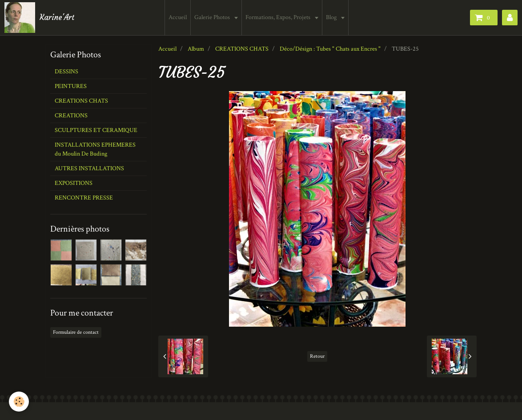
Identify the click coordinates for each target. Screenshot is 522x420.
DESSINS (66, 72)
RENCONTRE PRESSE (84, 198)
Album (196, 49)
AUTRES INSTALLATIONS (89, 168)
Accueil (178, 17)
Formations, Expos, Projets (279, 17)
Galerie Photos (213, 17)
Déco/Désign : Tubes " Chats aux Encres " (330, 49)
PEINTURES (71, 86)
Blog (332, 17)
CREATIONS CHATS (242, 49)
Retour (317, 356)
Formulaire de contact (76, 332)
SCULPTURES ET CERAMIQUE (96, 130)
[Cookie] (19, 402)
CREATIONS (71, 116)
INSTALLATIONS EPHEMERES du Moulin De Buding (95, 149)
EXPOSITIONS (74, 183)
